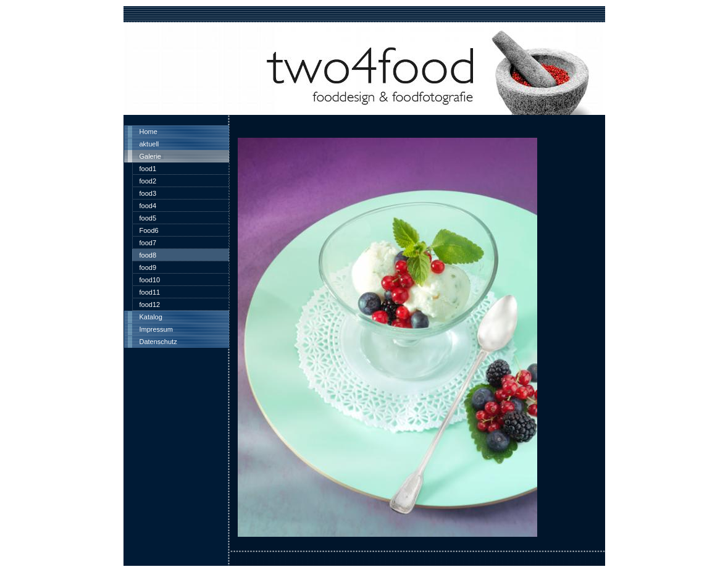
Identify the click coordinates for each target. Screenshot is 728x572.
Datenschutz (158, 342)
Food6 (149, 230)
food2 (148, 181)
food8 (148, 255)
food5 (148, 218)
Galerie (150, 156)
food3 (148, 193)
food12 (150, 305)
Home (149, 132)
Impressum (156, 329)
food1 (148, 169)
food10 (150, 280)
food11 (150, 292)
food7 (148, 243)
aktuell (149, 144)
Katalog (151, 317)
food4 (148, 206)
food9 (148, 267)
